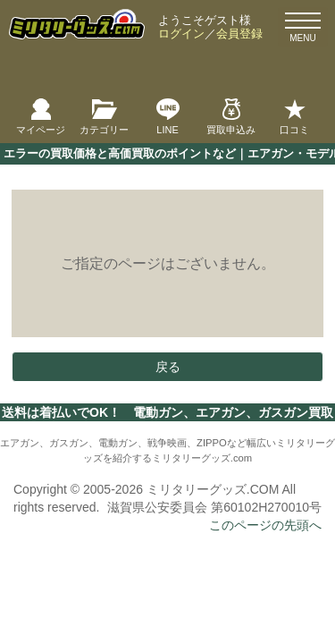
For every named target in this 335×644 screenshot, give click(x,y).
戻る (168, 367)
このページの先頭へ (265, 525)
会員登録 (239, 34)
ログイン (181, 34)
